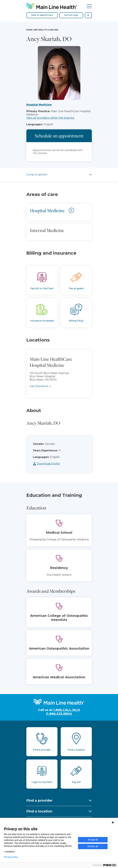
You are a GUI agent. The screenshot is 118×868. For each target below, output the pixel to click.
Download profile (55, 464)
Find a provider (39, 800)
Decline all (93, 846)
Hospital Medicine (39, 105)
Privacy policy (11, 857)
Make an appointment (42, 15)
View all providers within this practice (50, 118)
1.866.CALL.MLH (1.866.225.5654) (63, 712)
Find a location (39, 811)
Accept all (93, 840)
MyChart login (71, 15)
